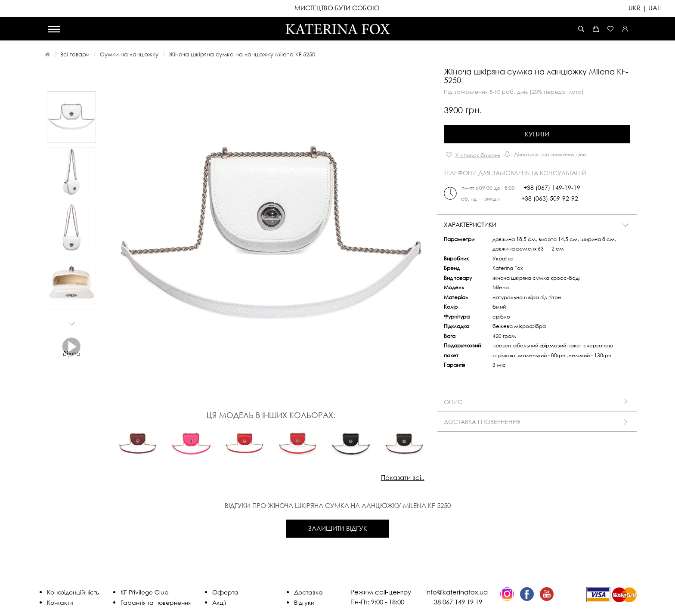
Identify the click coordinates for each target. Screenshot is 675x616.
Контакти (60, 602)
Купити (537, 134)
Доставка (308, 592)
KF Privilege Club (145, 592)
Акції (219, 602)
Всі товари (75, 54)
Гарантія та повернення (156, 602)
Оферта (225, 592)
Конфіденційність (73, 592)
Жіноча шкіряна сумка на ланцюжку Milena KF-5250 (242, 54)
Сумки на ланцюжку (129, 54)
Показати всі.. (403, 477)
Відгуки (304, 602)
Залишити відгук (337, 528)
